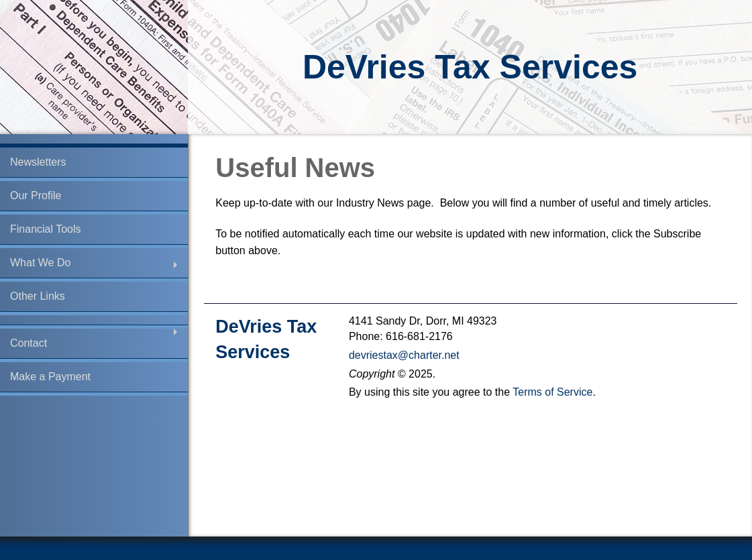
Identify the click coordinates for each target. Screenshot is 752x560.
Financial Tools (46, 229)
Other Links (38, 296)
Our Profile (36, 195)
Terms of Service (552, 392)
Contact (29, 343)
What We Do (40, 263)
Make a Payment (50, 377)
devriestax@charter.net (404, 355)
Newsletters (38, 162)
